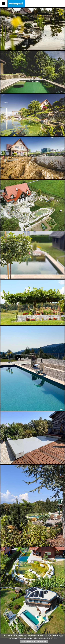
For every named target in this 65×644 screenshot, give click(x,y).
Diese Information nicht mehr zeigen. (34, 641)
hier (55, 638)
